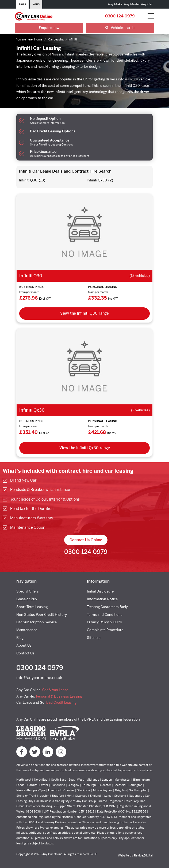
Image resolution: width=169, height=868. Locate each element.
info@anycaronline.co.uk (39, 678)
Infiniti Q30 (28, 180)
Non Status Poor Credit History (42, 615)
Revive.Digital (143, 855)
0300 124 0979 (120, 16)
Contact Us (25, 653)
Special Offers (28, 591)
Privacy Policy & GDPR (105, 622)
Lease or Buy (27, 599)
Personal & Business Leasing (59, 696)
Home (39, 39)
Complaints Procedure (105, 630)
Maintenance (27, 630)
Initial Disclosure (100, 591)
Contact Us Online (86, 540)
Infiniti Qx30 (97, 180)
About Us (24, 645)
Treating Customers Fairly (107, 607)
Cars (22, 4)
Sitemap (94, 638)
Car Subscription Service (37, 622)
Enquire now (49, 28)
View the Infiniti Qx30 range (85, 448)
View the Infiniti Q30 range (84, 313)
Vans (36, 4)
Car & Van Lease (55, 690)
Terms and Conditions (105, 615)
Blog (20, 638)
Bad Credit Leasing (61, 703)
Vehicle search (120, 28)
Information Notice (102, 599)
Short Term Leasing (32, 607)
